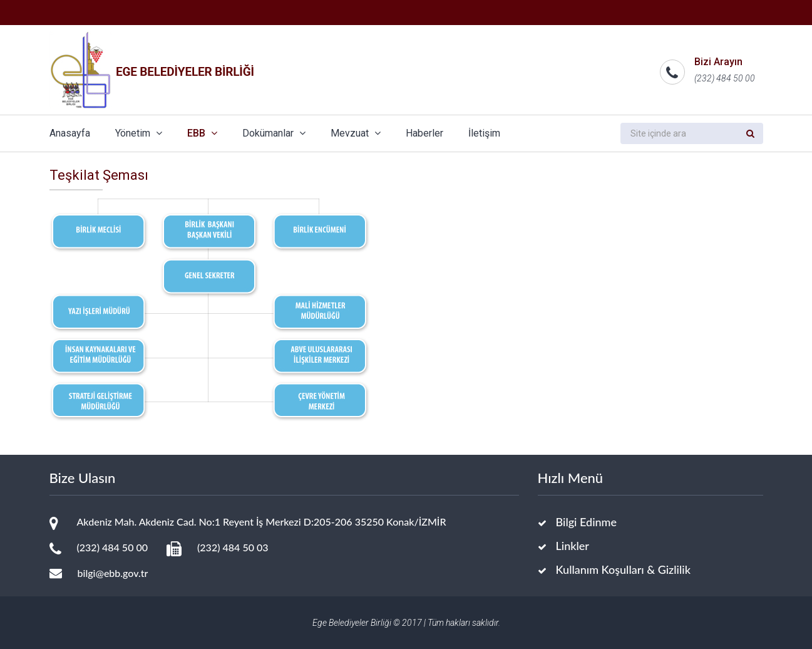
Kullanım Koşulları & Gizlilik (623, 569)
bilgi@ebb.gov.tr (113, 573)
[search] (679, 133)
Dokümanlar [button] (274, 133)
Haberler (424, 133)
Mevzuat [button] (356, 133)
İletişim (484, 133)
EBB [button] (202, 133)
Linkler (573, 546)
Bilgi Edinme (587, 522)
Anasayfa (70, 133)
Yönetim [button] (139, 133)
